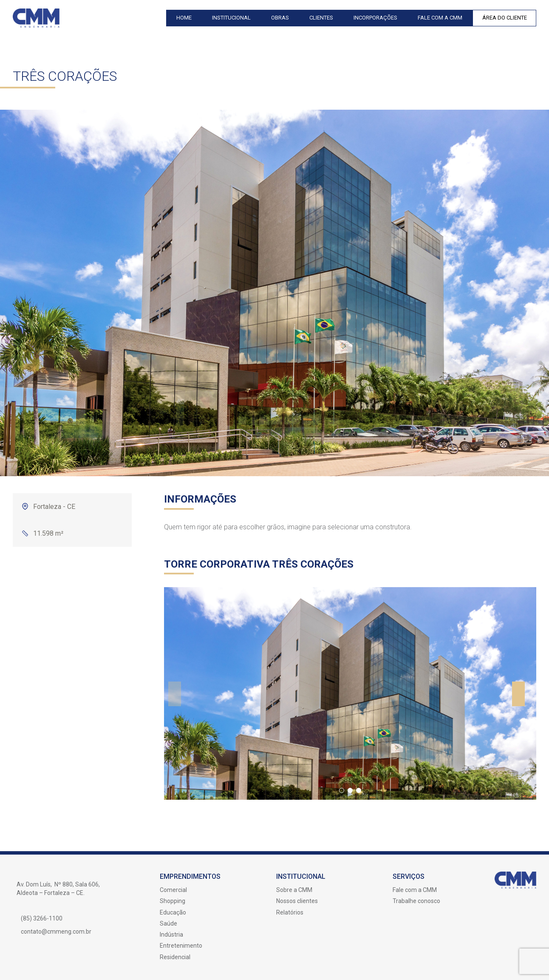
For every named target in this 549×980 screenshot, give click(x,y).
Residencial (175, 957)
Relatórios (290, 912)
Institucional (231, 18)
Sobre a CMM (294, 890)
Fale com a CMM (440, 18)
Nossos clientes (297, 901)
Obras (280, 18)
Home (184, 18)
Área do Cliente (505, 18)
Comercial (173, 890)
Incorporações (375, 18)
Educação (173, 912)
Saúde (168, 923)
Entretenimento (181, 946)
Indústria (171, 935)
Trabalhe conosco (416, 901)
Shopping (173, 901)
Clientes (321, 18)
